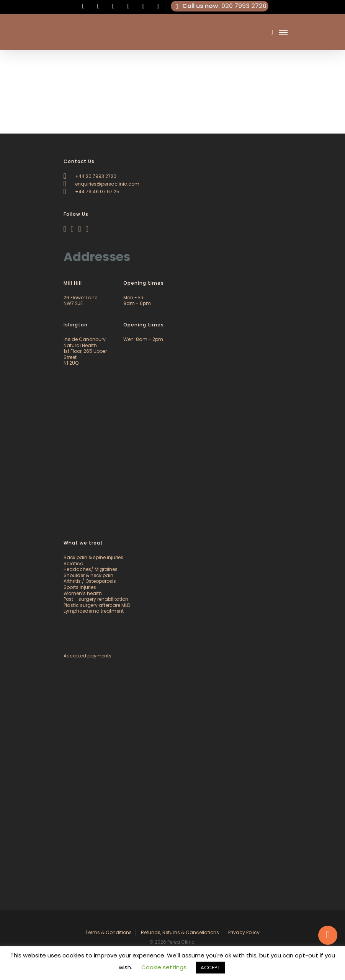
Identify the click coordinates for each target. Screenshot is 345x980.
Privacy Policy (244, 932)
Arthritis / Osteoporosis (90, 581)
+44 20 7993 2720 (90, 176)
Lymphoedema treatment (94, 611)
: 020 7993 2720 (220, 6)
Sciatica (74, 563)
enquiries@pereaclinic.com (101, 184)
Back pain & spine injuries (93, 557)
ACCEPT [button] (210, 968)
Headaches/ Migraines (91, 569)
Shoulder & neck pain (88, 575)
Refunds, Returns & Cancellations (180, 932)
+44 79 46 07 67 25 (92, 192)
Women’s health (83, 593)
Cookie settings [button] (164, 967)
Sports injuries (80, 587)
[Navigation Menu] (283, 32)
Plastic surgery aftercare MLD (97, 605)
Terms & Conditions (109, 932)
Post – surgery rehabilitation (96, 599)
